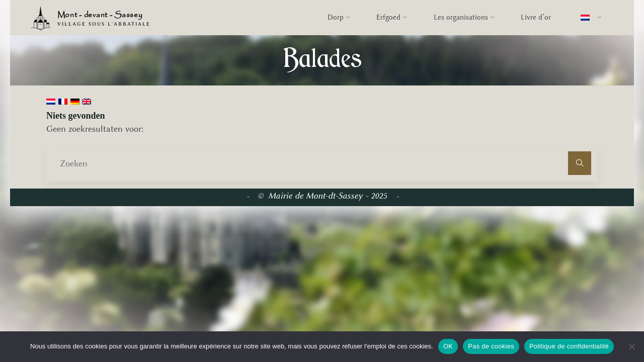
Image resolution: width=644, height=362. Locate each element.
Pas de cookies (491, 346)
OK (448, 346)
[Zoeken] (580, 163)
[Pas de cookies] (631, 346)
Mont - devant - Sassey (100, 15)
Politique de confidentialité (569, 346)
